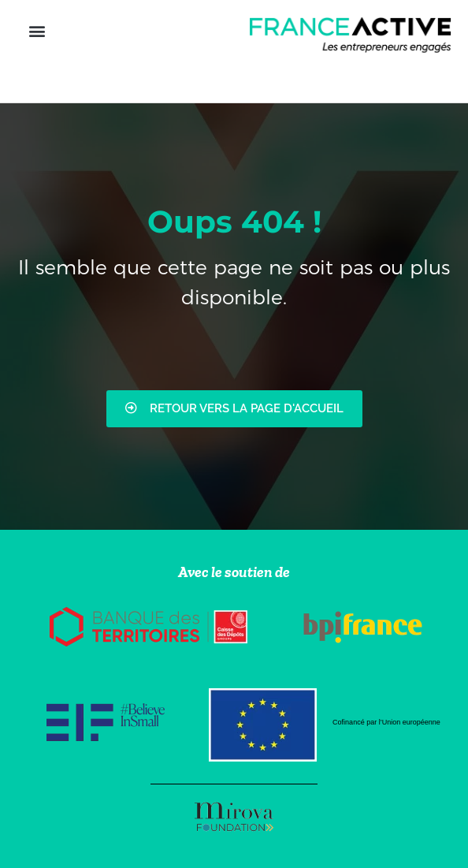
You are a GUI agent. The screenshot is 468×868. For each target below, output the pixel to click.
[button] (37, 31)
